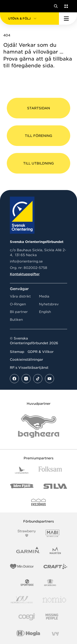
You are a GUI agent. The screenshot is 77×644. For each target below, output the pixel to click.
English (45, 312)
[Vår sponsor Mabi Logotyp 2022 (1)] (52, 533)
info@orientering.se (26, 261)
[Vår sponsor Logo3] (27, 617)
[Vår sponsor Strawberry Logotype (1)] (27, 533)
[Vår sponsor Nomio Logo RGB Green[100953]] (54, 600)
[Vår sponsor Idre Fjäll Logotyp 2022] (22, 486)
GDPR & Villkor (41, 352)
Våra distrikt (20, 296)
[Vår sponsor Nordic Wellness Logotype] (22, 600)
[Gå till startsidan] (11, 6)
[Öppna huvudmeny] (68, 19)
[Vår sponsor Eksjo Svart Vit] (38, 502)
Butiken (16, 320)
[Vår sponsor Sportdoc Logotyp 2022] (27, 583)
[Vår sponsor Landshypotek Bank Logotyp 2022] (22, 470)
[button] (29, 19)
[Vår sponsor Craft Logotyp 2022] (55, 566)
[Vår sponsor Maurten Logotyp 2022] (55, 550)
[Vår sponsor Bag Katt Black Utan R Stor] (39, 426)
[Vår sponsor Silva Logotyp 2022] (55, 486)
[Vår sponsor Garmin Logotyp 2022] (28, 550)
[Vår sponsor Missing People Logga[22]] (52, 617)
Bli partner (19, 312)
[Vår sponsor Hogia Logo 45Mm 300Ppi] (28, 634)
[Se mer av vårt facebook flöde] (14, 379)
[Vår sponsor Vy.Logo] (55, 634)
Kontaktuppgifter (25, 274)
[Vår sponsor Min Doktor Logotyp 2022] (22, 566)
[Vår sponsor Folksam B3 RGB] (50, 470)
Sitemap (17, 352)
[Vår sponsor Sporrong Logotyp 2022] (50, 583)
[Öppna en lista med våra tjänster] (65, 6)
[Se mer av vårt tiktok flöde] (38, 379)
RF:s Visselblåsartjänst (29, 368)
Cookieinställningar (26, 360)
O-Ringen (18, 304)
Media (44, 296)
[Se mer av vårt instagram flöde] (26, 379)
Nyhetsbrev (49, 304)
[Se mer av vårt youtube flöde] (49, 379)
